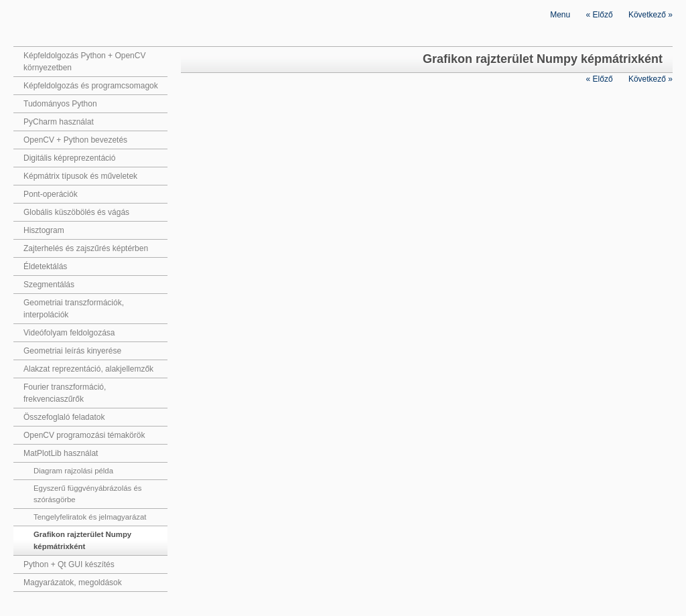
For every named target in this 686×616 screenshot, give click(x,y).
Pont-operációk (51, 194)
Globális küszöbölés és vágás (76, 212)
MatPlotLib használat (61, 453)
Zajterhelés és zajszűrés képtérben (86, 248)
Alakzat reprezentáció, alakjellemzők (88, 369)
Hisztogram (44, 230)
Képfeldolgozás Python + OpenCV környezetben (84, 62)
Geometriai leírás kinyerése (72, 351)
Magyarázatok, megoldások (73, 583)
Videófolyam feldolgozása (69, 333)
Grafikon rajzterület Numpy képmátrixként (82, 540)
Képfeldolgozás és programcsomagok (91, 86)
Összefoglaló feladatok (64, 417)
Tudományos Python (60, 104)
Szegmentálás (49, 285)
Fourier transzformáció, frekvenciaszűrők (65, 393)
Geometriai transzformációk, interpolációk (74, 309)
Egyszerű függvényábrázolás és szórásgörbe (87, 494)
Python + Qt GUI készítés (69, 564)
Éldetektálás (45, 266)
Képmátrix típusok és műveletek (80, 176)
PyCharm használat (59, 122)
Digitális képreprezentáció (69, 158)
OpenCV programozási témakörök (84, 435)
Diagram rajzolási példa (73, 471)
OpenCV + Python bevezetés (75, 140)
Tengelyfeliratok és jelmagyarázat (90, 517)
